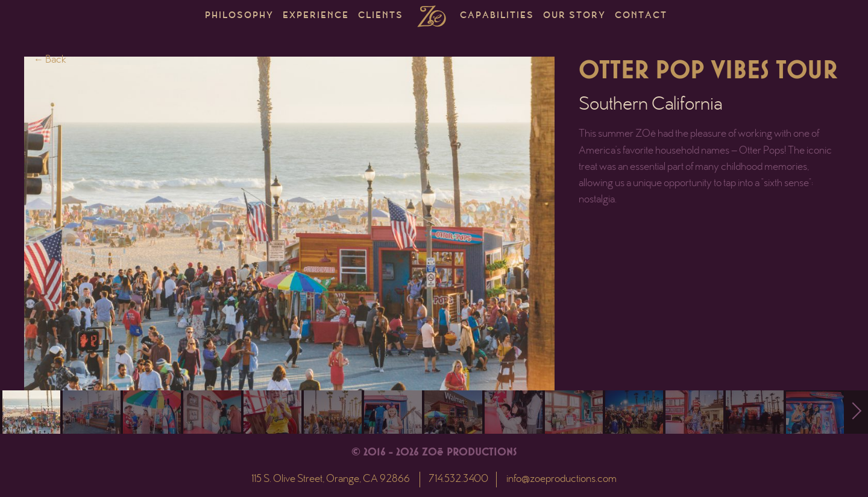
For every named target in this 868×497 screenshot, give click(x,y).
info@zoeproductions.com (561, 480)
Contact (641, 16)
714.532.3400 (458, 480)
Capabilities (497, 16)
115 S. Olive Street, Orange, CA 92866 (331, 480)
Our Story (574, 16)
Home (432, 16)
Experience (316, 16)
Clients (381, 16)
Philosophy (239, 16)
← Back (50, 60)
